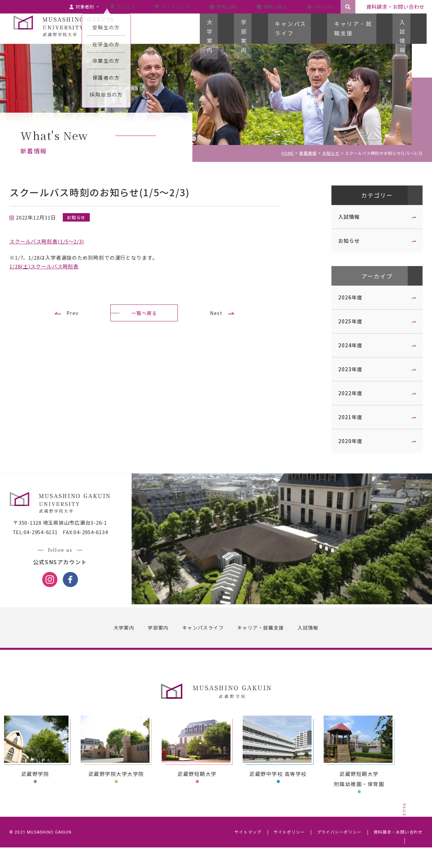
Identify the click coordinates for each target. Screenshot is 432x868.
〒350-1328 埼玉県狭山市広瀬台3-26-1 (71, 544)
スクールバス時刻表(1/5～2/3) (58, 241)
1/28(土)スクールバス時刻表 (55, 266)
